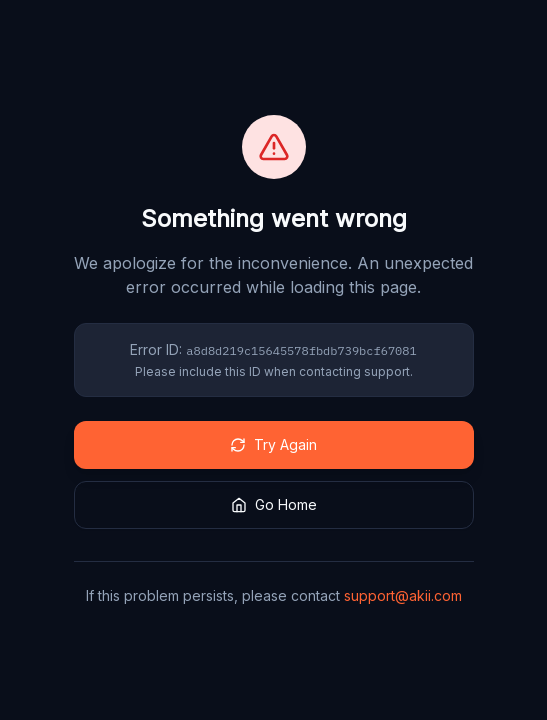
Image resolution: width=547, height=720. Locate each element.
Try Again (273, 444)
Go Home (274, 504)
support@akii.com (403, 595)
